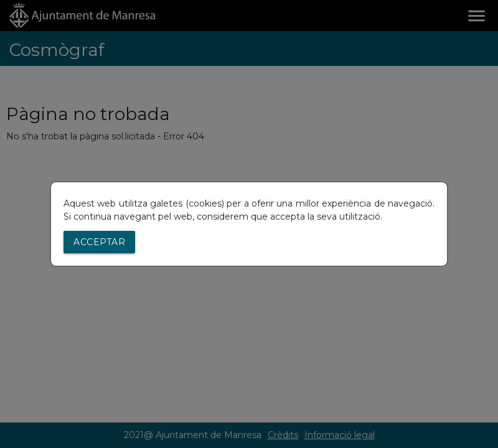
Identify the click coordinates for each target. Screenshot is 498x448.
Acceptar (99, 242)
